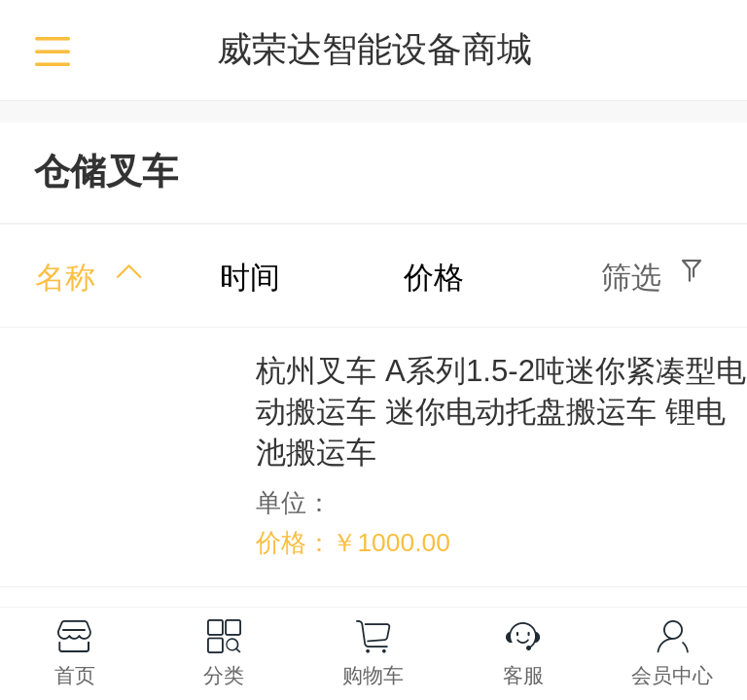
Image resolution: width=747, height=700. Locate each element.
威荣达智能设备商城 (374, 49)
